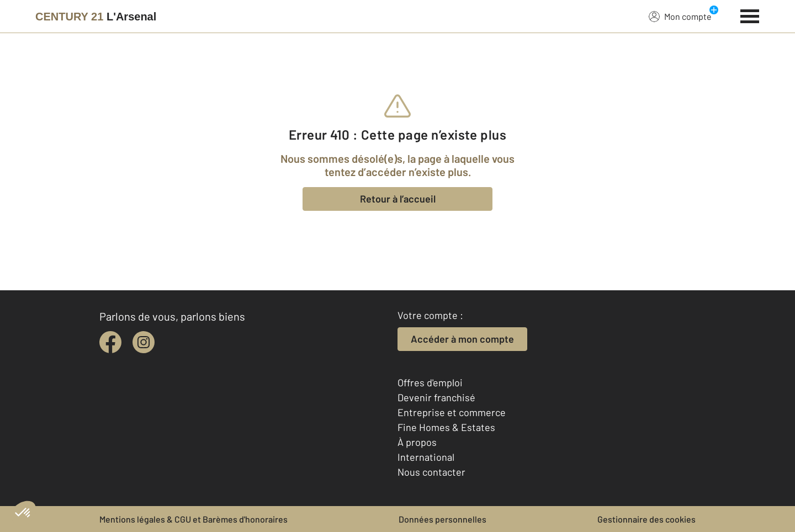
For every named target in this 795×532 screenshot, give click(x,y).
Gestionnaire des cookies (646, 519)
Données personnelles (442, 519)
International (426, 457)
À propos (417, 442)
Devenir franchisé (436, 397)
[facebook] (110, 342)
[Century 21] (96, 17)
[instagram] (144, 342)
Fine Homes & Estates (446, 427)
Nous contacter (431, 472)
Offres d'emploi (430, 382)
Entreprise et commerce (452, 412)
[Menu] (750, 15)
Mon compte (680, 16)
